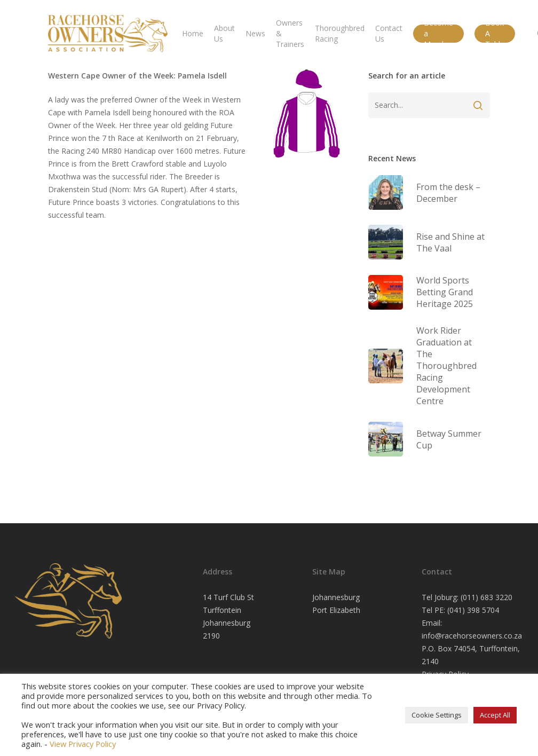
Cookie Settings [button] (437, 715)
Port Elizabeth (336, 610)
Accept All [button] (495, 715)
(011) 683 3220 (486, 597)
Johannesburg (336, 597)
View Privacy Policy (83, 744)
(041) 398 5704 (473, 610)
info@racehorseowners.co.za (472, 636)
